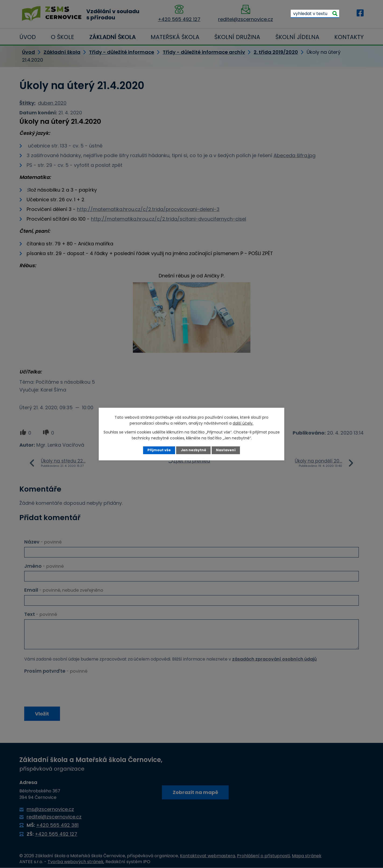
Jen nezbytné (194, 450)
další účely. (243, 423)
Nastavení (226, 450)
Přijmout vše (159, 450)
